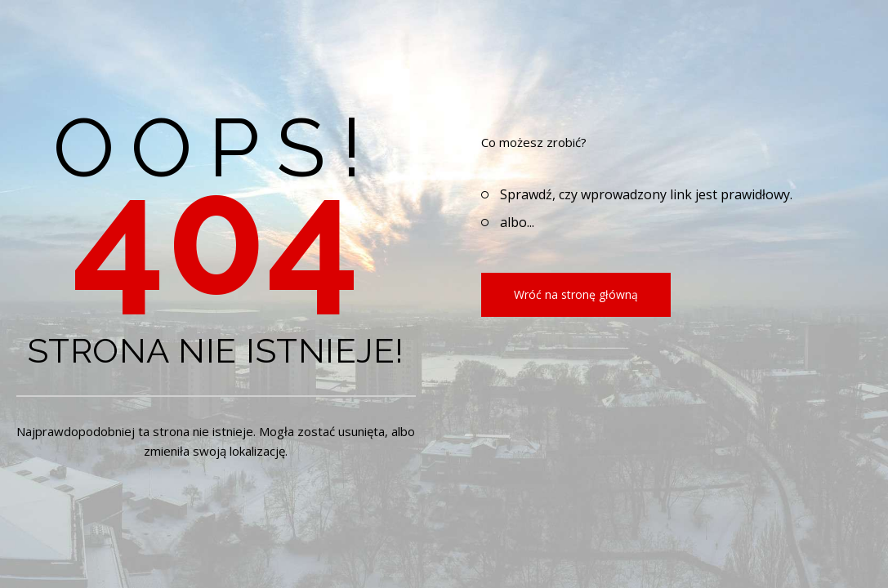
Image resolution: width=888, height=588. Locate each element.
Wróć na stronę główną (576, 294)
